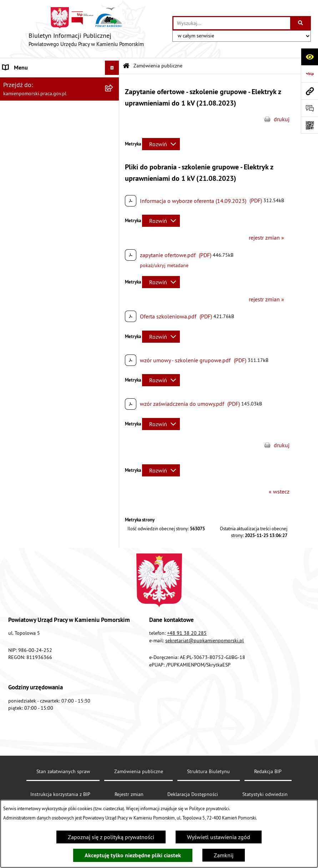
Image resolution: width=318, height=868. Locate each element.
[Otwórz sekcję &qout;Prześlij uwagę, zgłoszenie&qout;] (309, 108)
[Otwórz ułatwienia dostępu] (309, 57)
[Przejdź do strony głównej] (86, 29)
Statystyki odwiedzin (265, 794)
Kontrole (13, 165)
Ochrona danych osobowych (37, 311)
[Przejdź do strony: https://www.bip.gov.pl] (309, 74)
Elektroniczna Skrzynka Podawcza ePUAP (53, 282)
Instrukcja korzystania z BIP (36, 254)
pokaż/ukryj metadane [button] (164, 265)
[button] (114, 82)
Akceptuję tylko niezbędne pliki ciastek (133, 855)
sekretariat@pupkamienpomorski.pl (205, 640)
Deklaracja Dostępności (193, 794)
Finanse (12, 211)
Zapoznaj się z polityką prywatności (111, 837)
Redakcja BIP (19, 296)
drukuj (282, 119)
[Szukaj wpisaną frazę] (301, 23)
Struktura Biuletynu (208, 771)
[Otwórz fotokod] (309, 125)
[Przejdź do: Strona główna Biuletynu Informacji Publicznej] (126, 66)
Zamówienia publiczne (31, 96)
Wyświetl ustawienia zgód (219, 837)
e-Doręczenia (19, 268)
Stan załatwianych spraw (63, 771)
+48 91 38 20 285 (187, 633)
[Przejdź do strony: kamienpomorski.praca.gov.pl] (309, 91)
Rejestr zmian (129, 794)
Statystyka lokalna (25, 239)
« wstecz (279, 491)
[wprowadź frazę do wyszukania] (232, 23)
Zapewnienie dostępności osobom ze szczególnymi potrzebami (48, 329)
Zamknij (224, 855)
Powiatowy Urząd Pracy (31, 82)
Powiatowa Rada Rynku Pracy (38, 225)
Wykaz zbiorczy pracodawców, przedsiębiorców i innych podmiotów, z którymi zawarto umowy (50, 188)
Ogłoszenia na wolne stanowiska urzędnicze (43, 147)
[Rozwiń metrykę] (161, 144)
